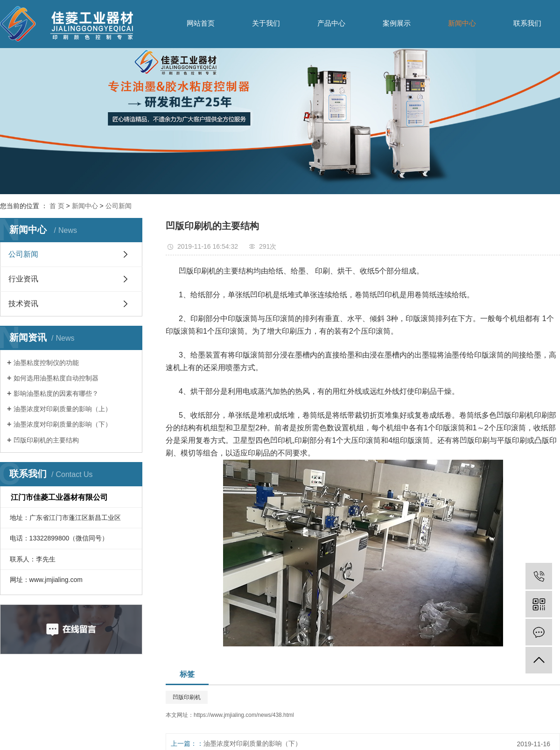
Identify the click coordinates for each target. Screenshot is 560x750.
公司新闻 (119, 206)
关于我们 (266, 23)
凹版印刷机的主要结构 (46, 440)
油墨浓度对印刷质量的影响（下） (63, 424)
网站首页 (201, 23)
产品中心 (331, 23)
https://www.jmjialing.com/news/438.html (244, 715)
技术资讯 (23, 304)
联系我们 (527, 23)
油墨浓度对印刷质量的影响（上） (63, 409)
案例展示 (397, 23)
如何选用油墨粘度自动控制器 (56, 378)
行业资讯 (23, 279)
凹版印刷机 (187, 697)
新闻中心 (462, 23)
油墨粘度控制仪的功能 (46, 363)
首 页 (57, 206)
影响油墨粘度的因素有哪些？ (56, 393)
